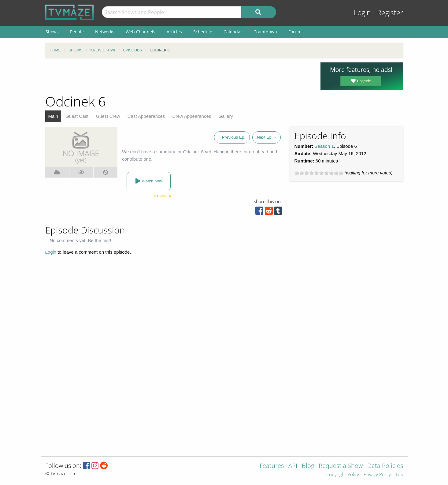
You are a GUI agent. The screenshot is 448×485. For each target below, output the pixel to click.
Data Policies (385, 466)
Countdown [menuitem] (265, 32)
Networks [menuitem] (105, 32)
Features (272, 466)
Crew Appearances (192, 116)
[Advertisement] (178, 76)
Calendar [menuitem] (233, 32)
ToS (399, 475)
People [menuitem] (77, 32)
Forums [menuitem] (296, 32)
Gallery (226, 116)
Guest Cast (77, 116)
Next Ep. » (267, 137)
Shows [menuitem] (52, 32)
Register (390, 13)
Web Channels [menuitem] (141, 32)
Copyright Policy (343, 475)
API (293, 466)
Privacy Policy (377, 475)
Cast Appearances (146, 116)
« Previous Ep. (232, 137)
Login (362, 13)
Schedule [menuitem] (203, 32)
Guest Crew (108, 116)
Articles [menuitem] (174, 32)
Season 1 (324, 146)
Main (53, 116)
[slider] (319, 173)
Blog (308, 466)
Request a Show (341, 466)
